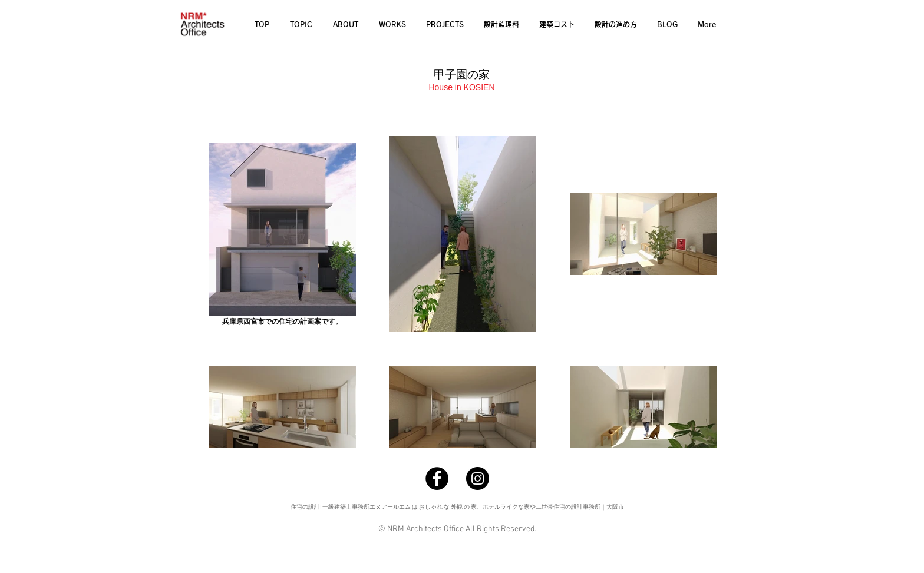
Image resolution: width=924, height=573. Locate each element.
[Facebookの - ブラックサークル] (437, 478)
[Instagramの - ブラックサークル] (478, 478)
